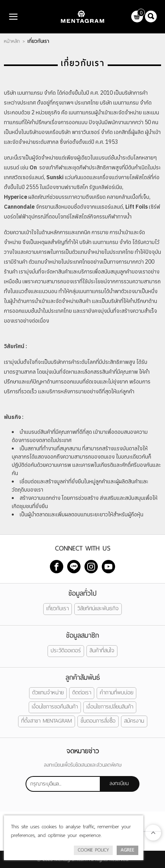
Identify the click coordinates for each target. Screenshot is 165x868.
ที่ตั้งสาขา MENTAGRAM (47, 721)
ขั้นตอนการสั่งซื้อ (98, 721)
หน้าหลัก (12, 41)
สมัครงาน (134, 721)
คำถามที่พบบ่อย (116, 693)
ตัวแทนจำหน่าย (48, 693)
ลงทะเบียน (119, 783)
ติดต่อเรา (82, 693)
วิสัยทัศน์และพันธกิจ (98, 608)
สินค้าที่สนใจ (102, 651)
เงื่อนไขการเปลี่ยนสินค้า (110, 707)
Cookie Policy (93, 850)
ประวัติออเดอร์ (66, 651)
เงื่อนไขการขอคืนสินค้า (55, 707)
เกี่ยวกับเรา (58, 608)
